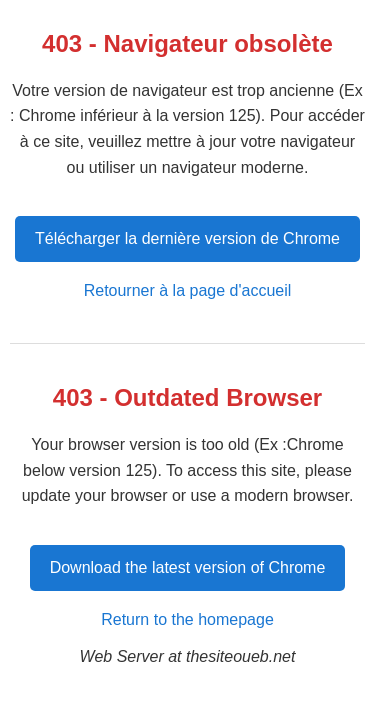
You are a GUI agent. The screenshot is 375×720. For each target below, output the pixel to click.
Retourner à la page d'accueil (188, 290)
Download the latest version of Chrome (188, 567)
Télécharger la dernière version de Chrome (187, 238)
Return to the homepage (187, 619)
